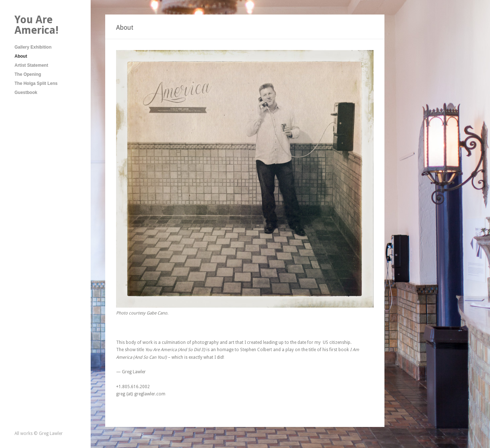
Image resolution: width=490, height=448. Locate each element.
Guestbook (26, 93)
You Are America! (36, 25)
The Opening (28, 74)
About (21, 56)
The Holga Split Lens (36, 83)
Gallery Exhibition (33, 47)
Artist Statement (31, 65)
